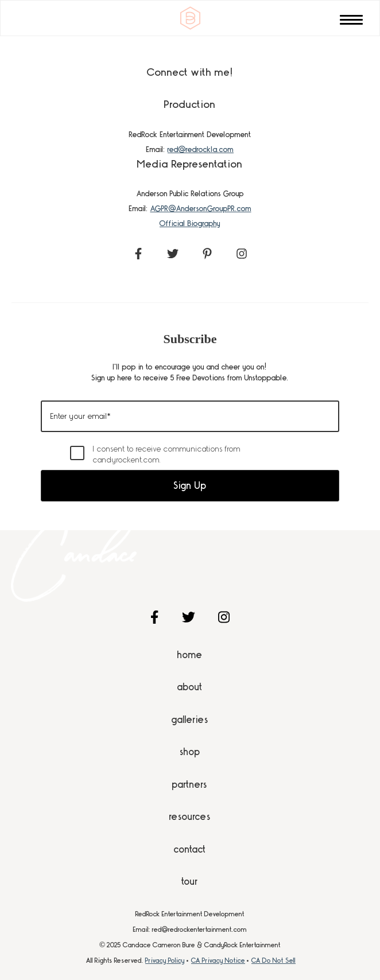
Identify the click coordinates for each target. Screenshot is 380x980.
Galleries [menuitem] (190, 720)
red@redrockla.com (201, 149)
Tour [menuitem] (190, 881)
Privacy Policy (165, 960)
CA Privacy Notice (218, 960)
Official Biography (190, 223)
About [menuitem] (190, 687)
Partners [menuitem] (190, 784)
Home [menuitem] (190, 655)
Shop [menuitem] (190, 752)
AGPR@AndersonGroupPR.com (201, 208)
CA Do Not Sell (274, 960)
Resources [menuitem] (190, 816)
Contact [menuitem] (190, 849)
